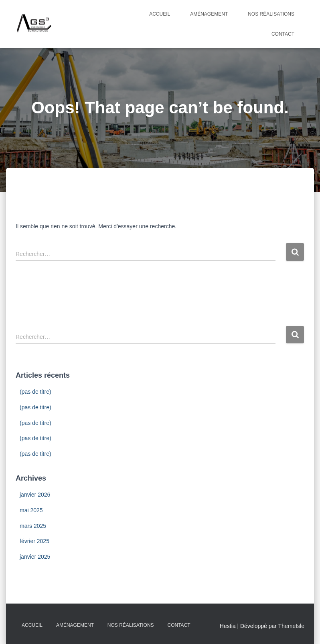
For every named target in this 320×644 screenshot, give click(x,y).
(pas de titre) (35, 392)
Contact (283, 34)
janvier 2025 (35, 557)
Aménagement (209, 14)
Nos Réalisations (271, 14)
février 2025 (34, 541)
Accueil (160, 14)
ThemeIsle (291, 626)
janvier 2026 (35, 495)
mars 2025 (33, 526)
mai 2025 (31, 510)
